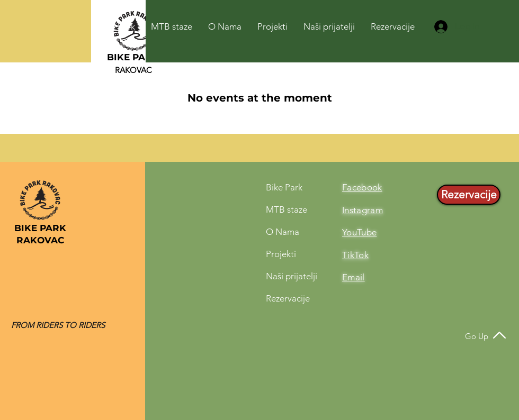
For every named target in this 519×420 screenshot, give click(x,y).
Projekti (281, 254)
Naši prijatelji (292, 276)
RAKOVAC (133, 70)
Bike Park (284, 187)
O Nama (283, 232)
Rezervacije (288, 298)
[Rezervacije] (469, 195)
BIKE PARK (133, 57)
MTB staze (287, 209)
